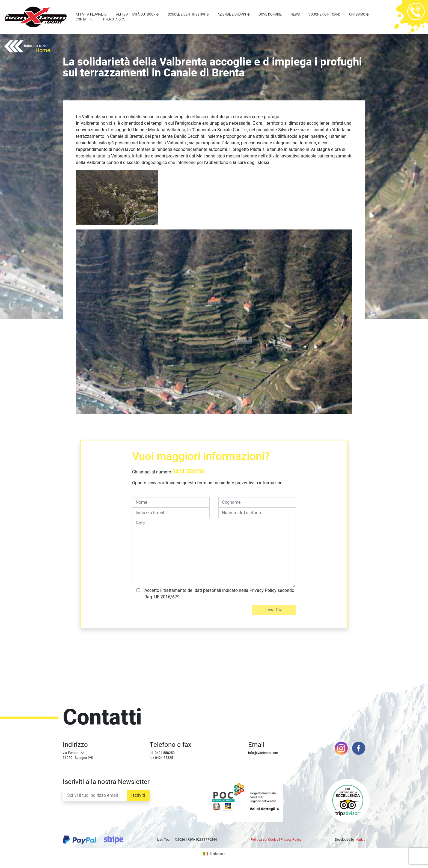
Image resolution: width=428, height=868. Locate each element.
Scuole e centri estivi (186, 14)
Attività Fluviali (90, 14)
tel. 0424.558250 (162, 753)
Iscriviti (138, 795)
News (295, 14)
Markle (360, 840)
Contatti (83, 19)
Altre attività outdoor (136, 14)
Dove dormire (270, 14)
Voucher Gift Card (324, 14)
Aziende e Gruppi (232, 14)
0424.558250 (188, 472)
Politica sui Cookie (264, 840)
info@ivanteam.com (263, 753)
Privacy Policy (291, 840)
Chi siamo (357, 14)
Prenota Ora (114, 19)
